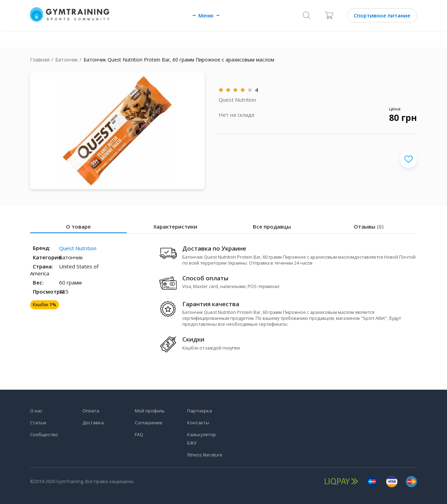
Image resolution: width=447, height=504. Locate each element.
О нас (36, 411)
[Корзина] (329, 15)
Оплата (91, 411)
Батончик (67, 60)
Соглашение (149, 423)
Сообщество (44, 434)
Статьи (38, 423)
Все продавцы (272, 226)
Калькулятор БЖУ (201, 439)
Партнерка (200, 411)
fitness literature (205, 455)
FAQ (139, 434)
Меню (206, 15)
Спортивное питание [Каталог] (382, 15)
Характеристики (175, 226)
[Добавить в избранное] (409, 159)
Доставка (93, 423)
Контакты (198, 423)
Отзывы (369, 226)
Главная (40, 60)
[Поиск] (307, 15)
